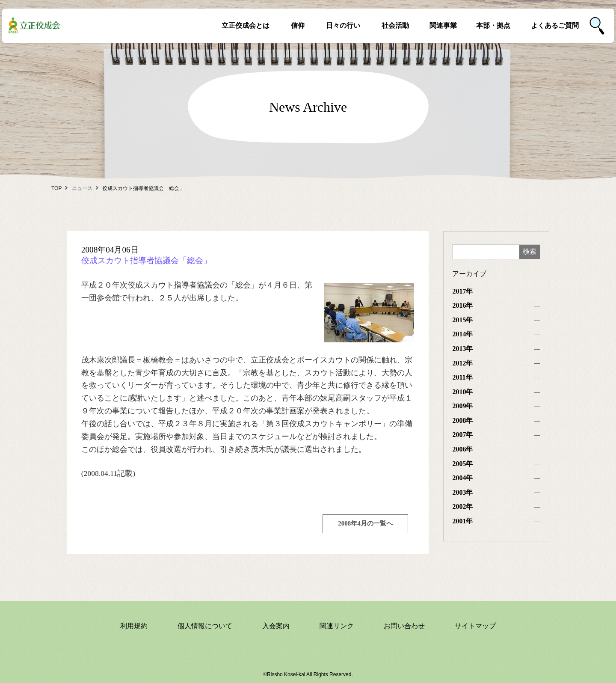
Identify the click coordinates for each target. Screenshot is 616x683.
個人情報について (205, 626)
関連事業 (443, 25)
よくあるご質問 (555, 25)
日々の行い (343, 25)
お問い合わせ (404, 626)
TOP (56, 188)
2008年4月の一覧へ (365, 523)
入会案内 (276, 626)
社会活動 (395, 25)
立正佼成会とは (246, 25)
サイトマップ (475, 626)
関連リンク (337, 626)
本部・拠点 (493, 25)
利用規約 (134, 626)
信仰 (298, 25)
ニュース (82, 188)
